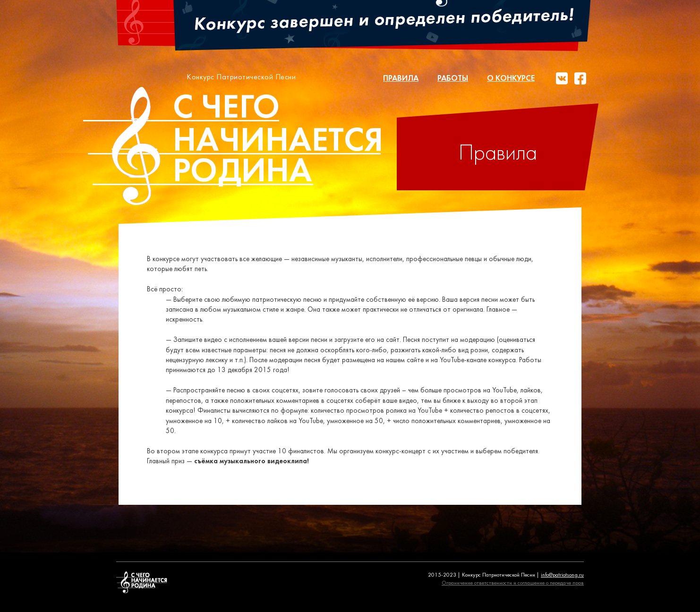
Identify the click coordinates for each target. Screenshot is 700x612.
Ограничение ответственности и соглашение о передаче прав (513, 583)
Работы (453, 79)
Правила (401, 79)
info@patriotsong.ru (562, 575)
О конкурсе (511, 79)
